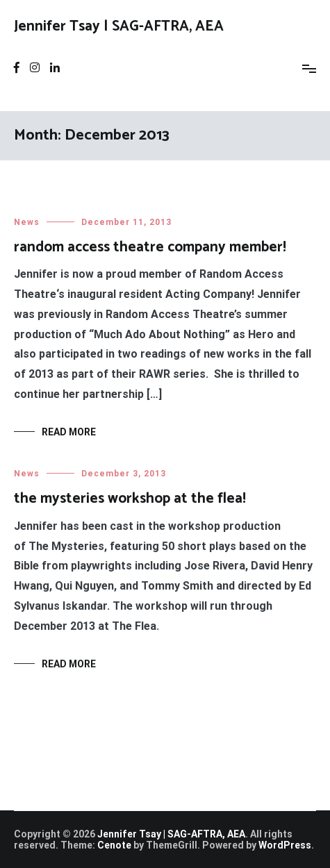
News (27, 222)
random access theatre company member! (150, 247)
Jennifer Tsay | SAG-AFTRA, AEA (119, 26)
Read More (69, 432)
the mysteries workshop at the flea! (130, 499)
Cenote (114, 845)
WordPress (285, 845)
